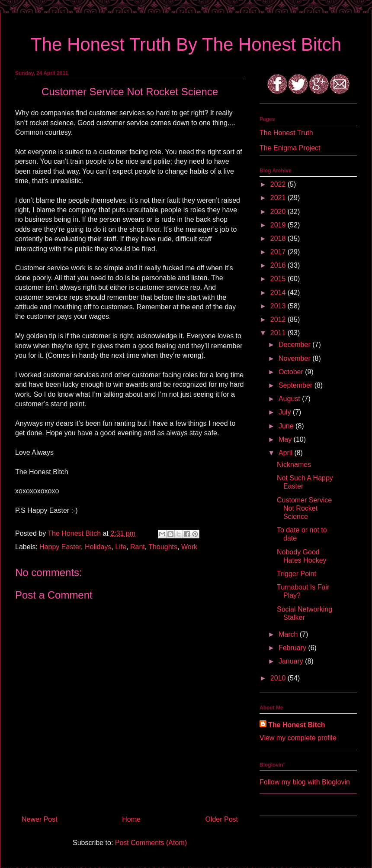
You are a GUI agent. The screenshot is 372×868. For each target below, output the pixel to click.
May (286, 439)
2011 (279, 333)
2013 (279, 306)
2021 (279, 198)
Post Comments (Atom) (151, 843)
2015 (279, 279)
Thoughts (163, 547)
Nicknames (294, 465)
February (293, 648)
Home (131, 819)
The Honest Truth (286, 133)
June (287, 426)
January (292, 661)
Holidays (98, 547)
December (295, 345)
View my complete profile (298, 738)
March (289, 634)
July (286, 412)
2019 (279, 225)
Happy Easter (60, 547)
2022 (279, 184)
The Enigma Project (290, 148)
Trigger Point (297, 574)
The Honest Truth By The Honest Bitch (186, 44)
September (297, 385)
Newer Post (40, 819)
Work (189, 547)
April (286, 453)
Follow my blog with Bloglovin (305, 782)
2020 (279, 212)
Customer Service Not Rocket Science (304, 508)
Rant (138, 547)
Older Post (221, 819)
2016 (279, 265)
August (290, 399)
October (292, 372)
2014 (279, 293)
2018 (279, 238)
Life (121, 547)
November (295, 358)
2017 (279, 252)
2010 (279, 678)
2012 (279, 319)
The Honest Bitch (75, 533)
